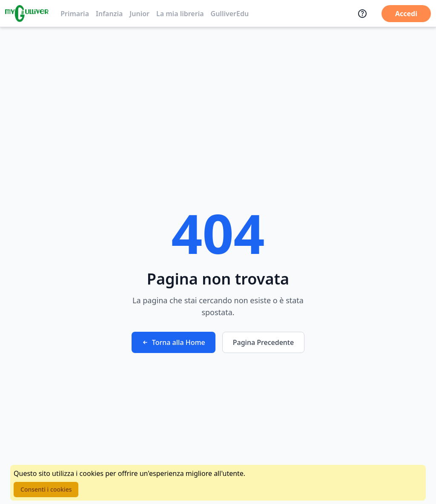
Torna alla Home (174, 342)
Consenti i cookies (46, 489)
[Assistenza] (362, 14)
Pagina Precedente (263, 342)
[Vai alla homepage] (27, 14)
